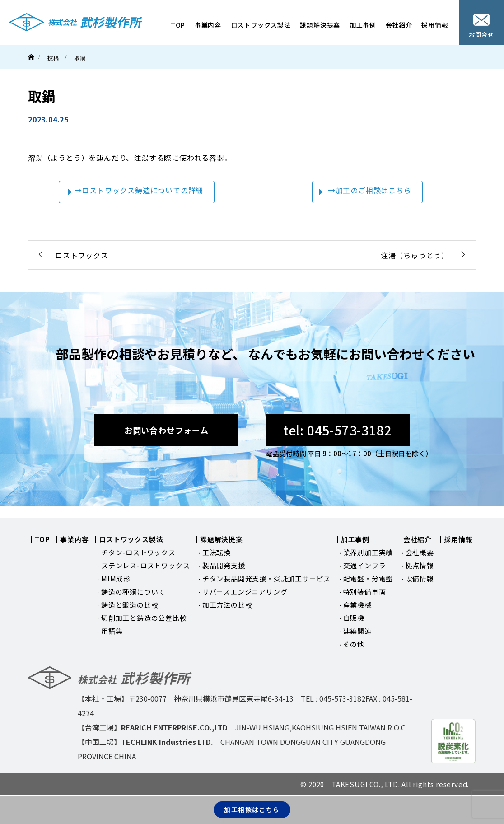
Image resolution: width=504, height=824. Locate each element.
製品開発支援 (224, 565)
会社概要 (420, 552)
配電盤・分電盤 (368, 578)
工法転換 (217, 552)
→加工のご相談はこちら (370, 190)
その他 (354, 644)
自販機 (354, 618)
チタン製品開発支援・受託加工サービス (266, 578)
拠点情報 (420, 565)
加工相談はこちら (252, 810)
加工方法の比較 (227, 605)
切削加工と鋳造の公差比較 (144, 618)
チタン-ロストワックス (138, 552)
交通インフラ (365, 565)
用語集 (112, 631)
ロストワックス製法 (261, 25)
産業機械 (357, 605)
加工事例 (363, 25)
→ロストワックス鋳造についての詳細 (139, 190)
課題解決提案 (320, 25)
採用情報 (435, 25)
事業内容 (208, 25)
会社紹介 (399, 25)
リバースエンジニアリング (245, 592)
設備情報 (420, 578)
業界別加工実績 (368, 552)
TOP (178, 25)
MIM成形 (116, 578)
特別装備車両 (365, 592)
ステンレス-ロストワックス (145, 565)
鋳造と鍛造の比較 (130, 605)
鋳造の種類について (133, 592)
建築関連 (357, 631)
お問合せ (481, 26)
